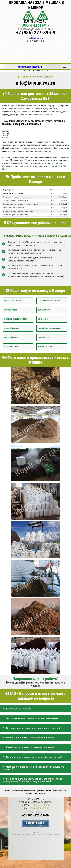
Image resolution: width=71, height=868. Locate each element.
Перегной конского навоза (16, 319)
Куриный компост (12, 328)
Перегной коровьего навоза (50, 301)
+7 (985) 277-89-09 (36, 33)
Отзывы (55, 791)
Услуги (48, 791)
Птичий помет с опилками (49, 328)
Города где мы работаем (35, 794)
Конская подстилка (13, 301)
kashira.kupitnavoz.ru (30, 67)
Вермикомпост (44, 310)
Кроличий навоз (11, 338)
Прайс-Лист (40, 791)
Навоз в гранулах (45, 347)
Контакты (63, 791)
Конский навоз (44, 319)
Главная (8, 791)
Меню (65, 66)
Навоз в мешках (11, 347)
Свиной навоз (44, 338)
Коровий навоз (11, 310)
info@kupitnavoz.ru (35, 38)
